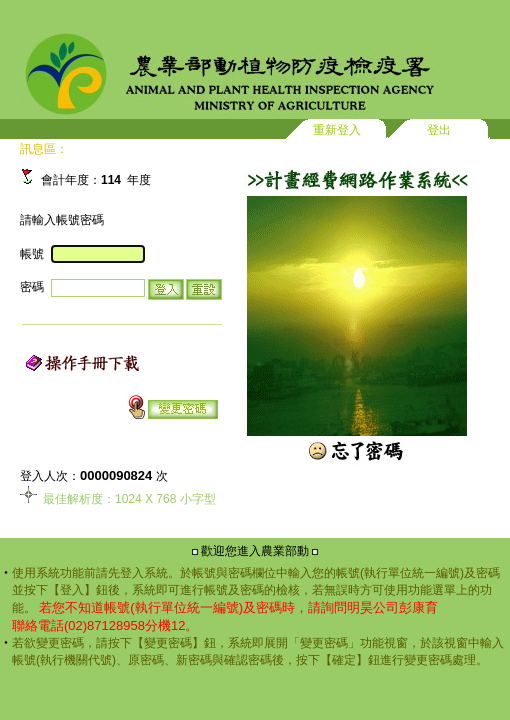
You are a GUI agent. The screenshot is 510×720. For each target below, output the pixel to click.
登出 (439, 130)
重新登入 (337, 130)
